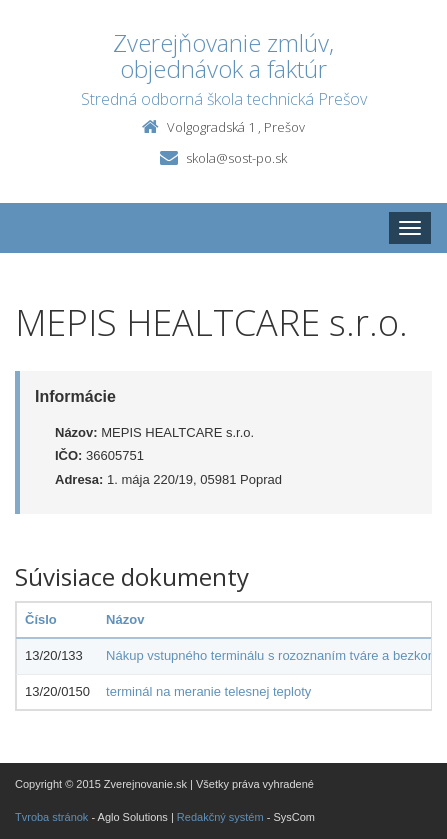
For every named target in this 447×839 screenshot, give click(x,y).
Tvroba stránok (51, 817)
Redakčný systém (220, 817)
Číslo (41, 619)
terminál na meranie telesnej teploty (208, 691)
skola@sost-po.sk (236, 158)
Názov (125, 619)
